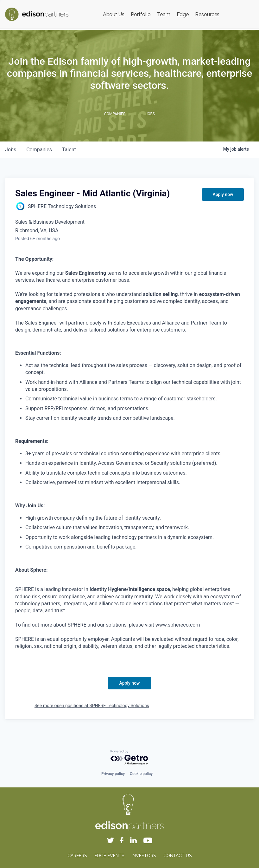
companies (39, 150)
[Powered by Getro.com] (129, 758)
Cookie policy (141, 774)
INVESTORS (144, 856)
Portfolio (141, 14)
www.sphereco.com (178, 625)
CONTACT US (177, 856)
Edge (183, 14)
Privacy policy (113, 774)
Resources (207, 14)
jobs (11, 150)
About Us (114, 14)
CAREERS (77, 856)
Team (164, 14)
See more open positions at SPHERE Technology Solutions (92, 706)
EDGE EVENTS (109, 856)
